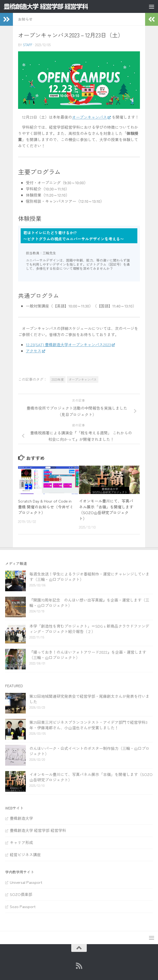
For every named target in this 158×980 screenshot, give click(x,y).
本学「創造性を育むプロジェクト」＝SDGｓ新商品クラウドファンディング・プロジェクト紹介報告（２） (89, 629)
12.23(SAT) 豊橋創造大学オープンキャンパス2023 (68, 345)
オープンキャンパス (89, 117)
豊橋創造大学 (21, 818)
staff (28, 45)
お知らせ (25, 19)
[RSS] (79, 966)
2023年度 (58, 379)
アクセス (34, 351)
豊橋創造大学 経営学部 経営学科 (38, 830)
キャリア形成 (21, 842)
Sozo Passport (23, 906)
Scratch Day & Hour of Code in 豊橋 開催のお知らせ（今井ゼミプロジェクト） (46, 507)
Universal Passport (26, 882)
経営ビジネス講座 (25, 855)
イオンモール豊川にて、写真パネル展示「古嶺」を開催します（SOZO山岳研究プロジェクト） (106, 510)
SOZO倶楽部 (21, 894)
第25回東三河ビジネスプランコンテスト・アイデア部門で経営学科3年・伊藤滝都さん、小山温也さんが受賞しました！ (88, 725)
